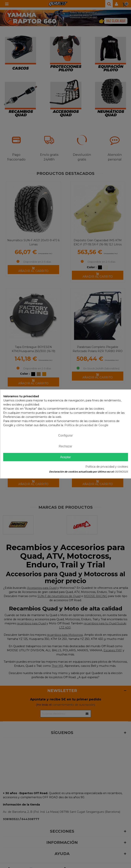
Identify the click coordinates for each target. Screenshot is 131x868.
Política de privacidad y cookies (107, 467)
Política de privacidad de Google (86, 425)
